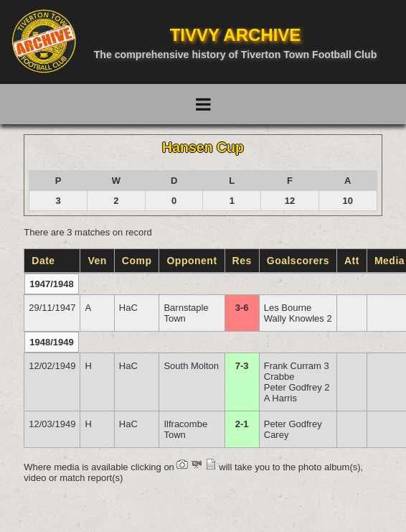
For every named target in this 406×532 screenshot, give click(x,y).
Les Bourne (288, 308)
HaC (128, 308)
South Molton (191, 366)
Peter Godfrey (293, 424)
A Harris (280, 398)
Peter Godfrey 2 (297, 387)
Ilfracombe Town (185, 429)
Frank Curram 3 (297, 366)
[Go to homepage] (44, 41)
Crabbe (279, 377)
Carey (277, 435)
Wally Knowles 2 (298, 318)
